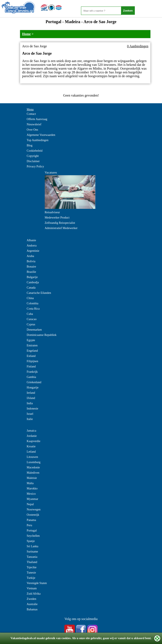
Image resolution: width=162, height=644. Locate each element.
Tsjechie (32, 567)
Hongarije (33, 388)
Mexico (31, 494)
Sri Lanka (33, 546)
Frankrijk (32, 372)
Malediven (33, 473)
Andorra (32, 246)
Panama (31, 520)
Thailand (32, 562)
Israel (30, 414)
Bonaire (31, 267)
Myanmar (32, 499)
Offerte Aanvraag (37, 119)
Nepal (30, 504)
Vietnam (32, 588)
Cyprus (31, 324)
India (30, 403)
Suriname (32, 552)
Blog (30, 145)
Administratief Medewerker (61, 228)
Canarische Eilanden (39, 293)
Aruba (30, 256)
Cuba (30, 314)
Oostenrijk (33, 515)
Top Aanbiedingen (38, 140)
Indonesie (32, 409)
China (30, 298)
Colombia (33, 303)
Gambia (31, 377)
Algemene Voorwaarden (41, 135)
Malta (30, 483)
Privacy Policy (35, 166)
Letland (31, 452)
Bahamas (32, 609)
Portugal (32, 531)
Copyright (33, 156)
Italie (30, 419)
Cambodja (33, 282)
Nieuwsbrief (34, 124)
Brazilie (31, 272)
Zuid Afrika (34, 594)
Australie (32, 604)
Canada (31, 288)
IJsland (31, 398)
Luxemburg (34, 462)
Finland (31, 366)
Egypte (31, 340)
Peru (30, 525)
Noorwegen (34, 510)
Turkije (31, 578)
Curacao (32, 319)
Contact (31, 114)
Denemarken (34, 330)
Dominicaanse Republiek (42, 335)
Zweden (32, 599)
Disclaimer (33, 161)
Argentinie (33, 251)
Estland (31, 356)
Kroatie (31, 446)
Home (26, 34)
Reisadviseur (52, 212)
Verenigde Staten (37, 583)
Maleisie (32, 478)
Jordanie (32, 436)
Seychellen (33, 536)
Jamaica (32, 431)
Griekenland (34, 382)
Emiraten (32, 345)
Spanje (31, 541)
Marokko (32, 488)
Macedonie (33, 467)
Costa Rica (33, 309)
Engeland (32, 351)
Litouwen (32, 457)
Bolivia (31, 261)
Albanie (31, 240)
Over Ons (32, 130)
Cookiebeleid (35, 151)
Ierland (31, 393)
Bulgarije (32, 277)
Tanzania (32, 557)
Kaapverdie (34, 441)
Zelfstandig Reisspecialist (60, 223)
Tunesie (31, 573)
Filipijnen (32, 361)
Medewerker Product (57, 218)
